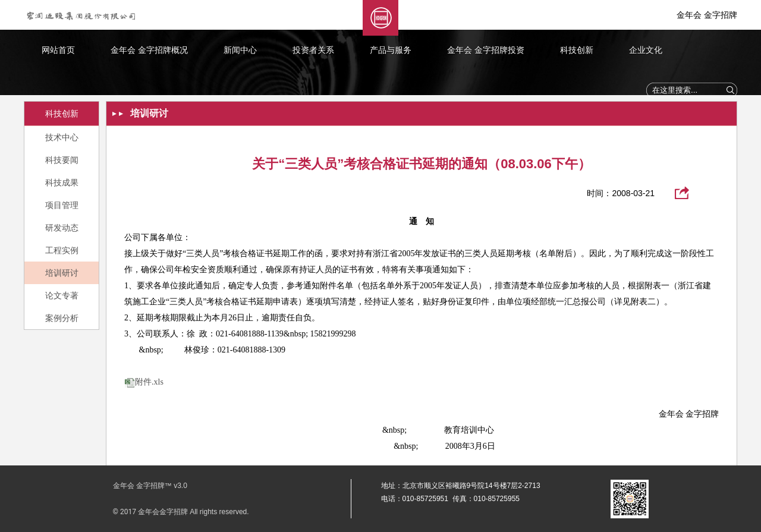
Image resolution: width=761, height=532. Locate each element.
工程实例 (62, 250)
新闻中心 (240, 50)
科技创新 (577, 50)
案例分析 (62, 318)
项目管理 (62, 205)
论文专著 (62, 295)
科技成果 (62, 182)
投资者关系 (313, 50)
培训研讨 (62, 273)
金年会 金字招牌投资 (486, 50)
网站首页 (58, 50)
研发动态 (62, 228)
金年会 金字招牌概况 (149, 50)
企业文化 (646, 50)
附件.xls (149, 382)
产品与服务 (391, 50)
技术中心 (62, 137)
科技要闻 (62, 160)
